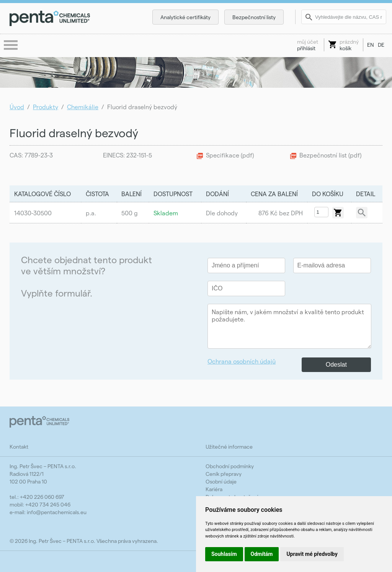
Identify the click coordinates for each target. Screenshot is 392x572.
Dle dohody (222, 213)
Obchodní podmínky (230, 466)
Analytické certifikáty (185, 17)
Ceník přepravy (224, 474)
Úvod (17, 107)
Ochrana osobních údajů (242, 361)
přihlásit (308, 45)
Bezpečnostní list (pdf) (330, 155)
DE (381, 45)
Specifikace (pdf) (230, 155)
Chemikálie (83, 107)
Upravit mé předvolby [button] (312, 554)
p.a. (91, 213)
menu (11, 46)
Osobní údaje (221, 481)
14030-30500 (33, 213)
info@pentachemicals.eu (57, 512)
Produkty (46, 107)
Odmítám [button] (262, 554)
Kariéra (214, 489)
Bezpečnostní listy (254, 17)
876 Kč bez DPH (281, 213)
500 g (130, 213)
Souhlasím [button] (224, 554)
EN (371, 45)
